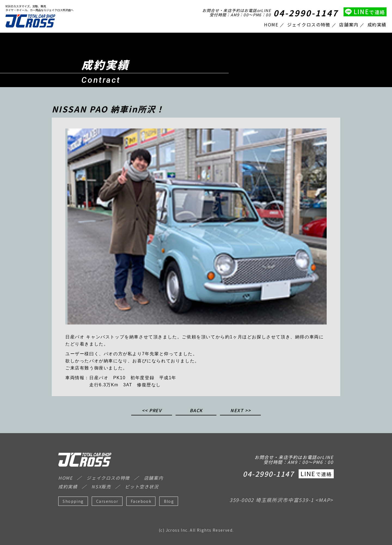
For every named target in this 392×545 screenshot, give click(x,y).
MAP (324, 500)
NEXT (237, 411)
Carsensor (107, 501)
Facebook (141, 501)
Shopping (73, 501)
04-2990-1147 (306, 13)
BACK (196, 411)
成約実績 (377, 25)
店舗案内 (349, 25)
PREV (155, 411)
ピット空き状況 (142, 486)
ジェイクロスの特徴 (309, 25)
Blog (169, 501)
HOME (271, 25)
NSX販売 (101, 486)
